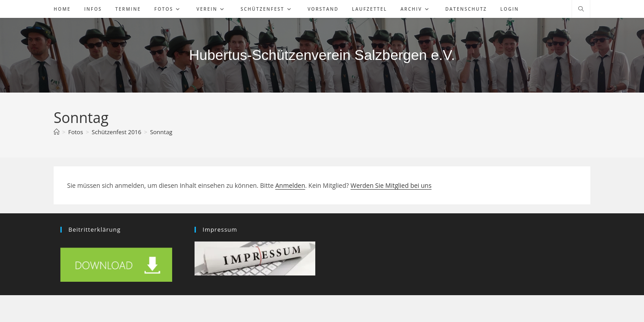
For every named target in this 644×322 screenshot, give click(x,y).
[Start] (57, 132)
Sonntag (161, 132)
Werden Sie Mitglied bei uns (391, 185)
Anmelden (290, 185)
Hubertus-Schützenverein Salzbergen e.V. (322, 55)
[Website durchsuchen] (581, 9)
